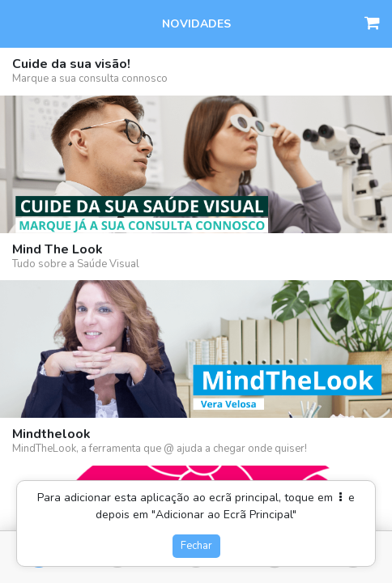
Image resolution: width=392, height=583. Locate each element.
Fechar (196, 546)
